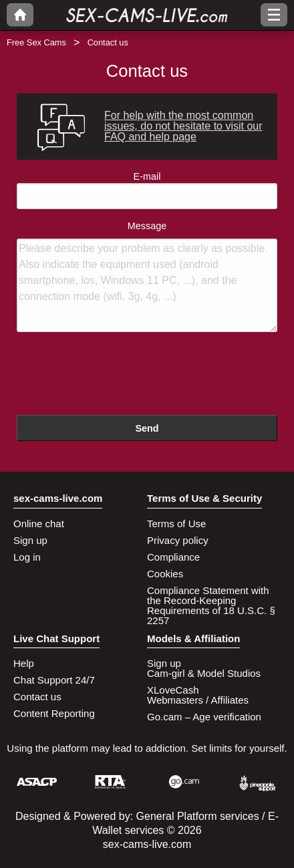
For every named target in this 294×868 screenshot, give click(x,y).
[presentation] (118, 376)
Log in (27, 557)
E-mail (147, 190)
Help (24, 663)
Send (147, 428)
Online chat (39, 524)
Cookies (165, 574)
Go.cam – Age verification (204, 717)
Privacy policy (178, 540)
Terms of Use (176, 524)
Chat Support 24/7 (54, 680)
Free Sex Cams (36, 42)
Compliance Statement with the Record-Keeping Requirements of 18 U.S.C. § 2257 (211, 605)
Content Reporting (54, 713)
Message (147, 277)
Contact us (37, 697)
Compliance (173, 557)
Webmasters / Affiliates (198, 700)
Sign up (30, 540)
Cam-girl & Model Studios (204, 673)
